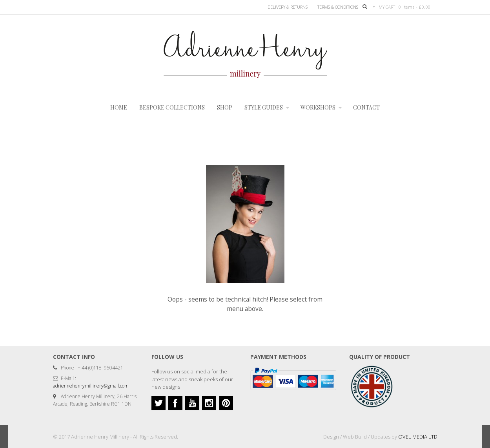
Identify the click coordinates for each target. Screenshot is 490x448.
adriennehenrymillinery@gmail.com (91, 386)
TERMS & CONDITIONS (338, 7)
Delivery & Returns (288, 7)
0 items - (415, 7)
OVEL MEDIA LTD (418, 437)
